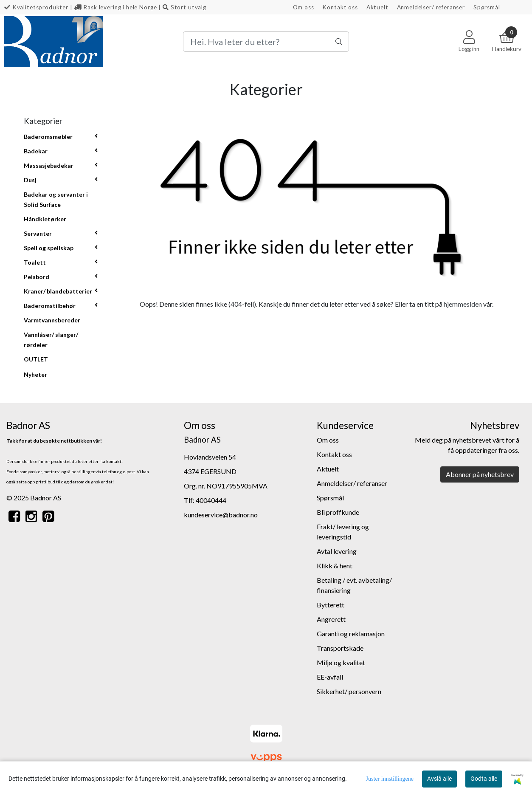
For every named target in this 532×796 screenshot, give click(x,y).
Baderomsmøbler (48, 137)
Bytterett (331, 605)
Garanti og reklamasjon (351, 634)
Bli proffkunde (338, 512)
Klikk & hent (335, 566)
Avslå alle (439, 779)
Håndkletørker (45, 219)
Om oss (304, 7)
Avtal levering (337, 551)
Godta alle (484, 779)
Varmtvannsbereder (52, 320)
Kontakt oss (340, 7)
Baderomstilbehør (50, 306)
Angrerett (331, 619)
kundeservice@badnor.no (221, 515)
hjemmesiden (463, 304)
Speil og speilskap (49, 248)
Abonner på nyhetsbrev (480, 474)
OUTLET (36, 359)
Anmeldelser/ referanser (431, 7)
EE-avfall (330, 677)
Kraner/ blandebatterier (58, 291)
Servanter (38, 233)
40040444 (211, 500)
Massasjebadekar (49, 165)
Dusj (30, 180)
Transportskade (340, 648)
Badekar (36, 151)
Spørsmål (487, 7)
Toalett (35, 262)
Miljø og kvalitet (341, 662)
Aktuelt (377, 7)
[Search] (266, 42)
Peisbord (37, 277)
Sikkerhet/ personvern (349, 691)
